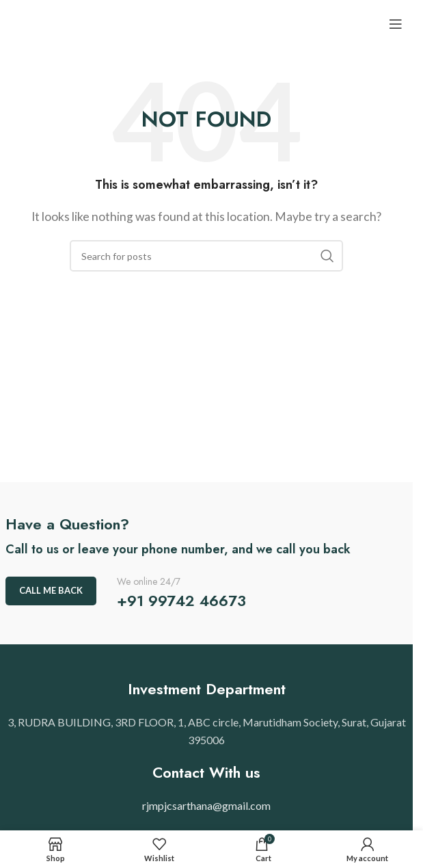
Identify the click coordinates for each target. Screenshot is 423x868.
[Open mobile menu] (396, 24)
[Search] (206, 256)
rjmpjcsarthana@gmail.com (206, 805)
